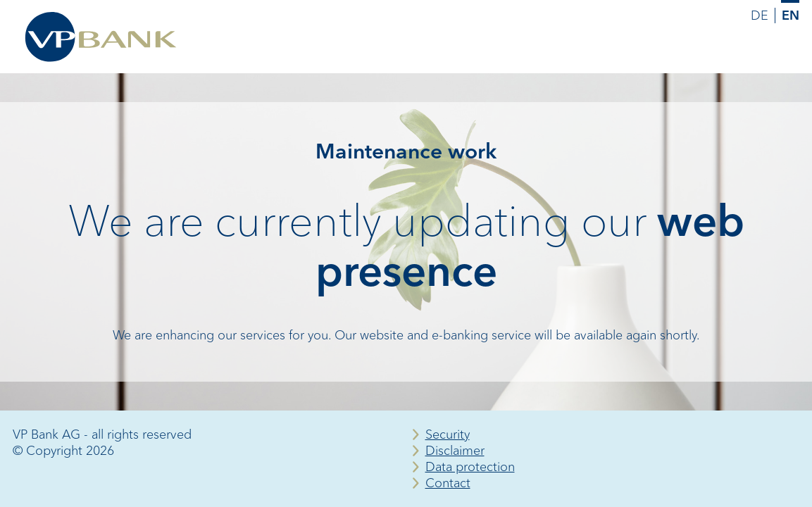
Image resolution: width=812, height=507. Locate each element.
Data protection (470, 467)
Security (448, 434)
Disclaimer (455, 451)
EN (791, 15)
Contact (448, 483)
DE (760, 15)
